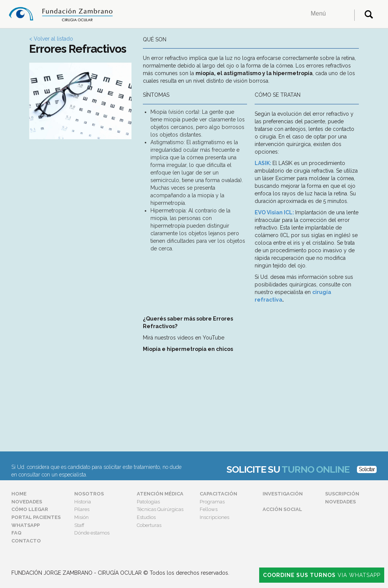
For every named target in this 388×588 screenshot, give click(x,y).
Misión (81, 517)
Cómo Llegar (30, 509)
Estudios (146, 517)
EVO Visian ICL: (274, 212)
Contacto (26, 541)
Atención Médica (160, 494)
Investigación (283, 494)
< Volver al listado (51, 39)
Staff (79, 525)
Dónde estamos (92, 533)
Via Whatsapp (322, 575)
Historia (83, 502)
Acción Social (282, 509)
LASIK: (263, 163)
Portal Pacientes (36, 517)
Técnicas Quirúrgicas (160, 509)
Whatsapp (26, 525)
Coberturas (149, 525)
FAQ (16, 533)
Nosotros (89, 494)
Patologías (148, 502)
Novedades (27, 502)
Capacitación (218, 494)
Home (19, 494)
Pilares (82, 509)
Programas (212, 502)
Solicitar (367, 469)
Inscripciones (214, 517)
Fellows (209, 509)
